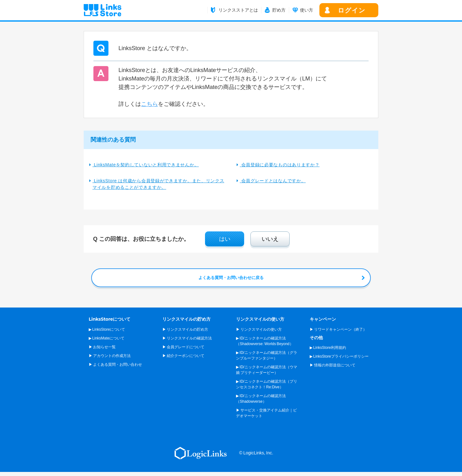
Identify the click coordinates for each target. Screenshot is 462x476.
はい (225, 239)
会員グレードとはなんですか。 (273, 181)
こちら (150, 104)
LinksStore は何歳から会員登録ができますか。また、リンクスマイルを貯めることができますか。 (158, 184)
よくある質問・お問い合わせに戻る (231, 278)
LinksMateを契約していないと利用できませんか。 (146, 165)
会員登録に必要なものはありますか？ (280, 165)
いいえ (270, 239)
